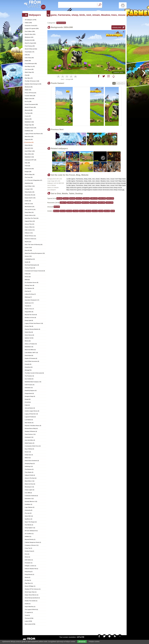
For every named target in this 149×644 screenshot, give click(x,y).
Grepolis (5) (28, 364)
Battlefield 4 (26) (29, 122)
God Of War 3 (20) (30, 151)
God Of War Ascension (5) (32, 361)
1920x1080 (101, 203)
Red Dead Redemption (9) (32, 265)
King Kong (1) (29, 572)
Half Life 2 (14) (29, 204)
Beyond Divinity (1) (30, 539)
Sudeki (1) (28, 604)
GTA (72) (27, 55)
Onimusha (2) (29, 510)
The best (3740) (29, 618)
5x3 (121, 83)
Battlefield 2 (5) (29, 347)
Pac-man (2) (28, 513)
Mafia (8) (27, 280)
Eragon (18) (28, 172)
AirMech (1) (28, 536)
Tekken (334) (28, 23)
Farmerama (61, 23)
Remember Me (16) (30, 195)
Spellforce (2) (29, 519)
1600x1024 (85, 203)
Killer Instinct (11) (30, 230)
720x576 (66, 198)
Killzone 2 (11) (29, 233)
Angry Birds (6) (29, 312)
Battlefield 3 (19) (29, 157)
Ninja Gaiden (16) (30, 192)
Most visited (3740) (30, 624)
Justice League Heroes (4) (32, 411)
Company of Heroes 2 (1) (32, 545)
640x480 (59, 198)
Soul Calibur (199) (30, 31)
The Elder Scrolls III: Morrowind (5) (34, 373)
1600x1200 (110, 198)
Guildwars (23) (29, 131)
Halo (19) (27, 163)
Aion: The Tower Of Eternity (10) (34, 245)
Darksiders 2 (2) (29, 499)
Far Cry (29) (28, 101)
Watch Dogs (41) (29, 72)
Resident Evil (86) (30, 40)
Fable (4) (27, 405)
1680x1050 (93, 203)
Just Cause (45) (29, 69)
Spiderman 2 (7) (29, 303)
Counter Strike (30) (30, 96)
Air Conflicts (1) (29, 534)
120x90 (101, 211)
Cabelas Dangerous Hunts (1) (33, 542)
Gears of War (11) (30, 227)
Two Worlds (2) (29, 525)
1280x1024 (94, 198)
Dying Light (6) (29, 320)
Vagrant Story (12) (30, 221)
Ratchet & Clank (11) (31, 239)
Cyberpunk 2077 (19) (31, 160)
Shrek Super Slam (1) (31, 592)
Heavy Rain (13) (29, 212)
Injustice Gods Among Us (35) (33, 84)
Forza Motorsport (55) (31, 64)
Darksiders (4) (29, 388)
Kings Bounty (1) (30, 574)
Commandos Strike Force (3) (33, 446)
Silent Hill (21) (29, 145)
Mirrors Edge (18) (30, 174)
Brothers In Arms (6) (31, 318)
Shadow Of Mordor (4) (31, 431)
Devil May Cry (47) (30, 66)
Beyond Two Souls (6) (31, 315)
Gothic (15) (28, 201)
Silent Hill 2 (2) (29, 516)
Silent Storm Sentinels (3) (32, 461)
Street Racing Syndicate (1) (32, 598)
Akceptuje (82, 641)
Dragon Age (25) (29, 125)
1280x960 (86, 198)
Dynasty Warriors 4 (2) (31, 501)
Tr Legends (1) (29, 612)
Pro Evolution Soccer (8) (32, 282)
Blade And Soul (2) (30, 484)
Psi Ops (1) (28, 580)
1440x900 (78, 203)
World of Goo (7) (29, 309)
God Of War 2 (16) (30, 186)
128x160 (89, 211)
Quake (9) (28, 262)
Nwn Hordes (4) (29, 423)
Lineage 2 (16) (29, 189)
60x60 (113, 211)
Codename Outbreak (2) (31, 496)
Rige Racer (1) (29, 583)
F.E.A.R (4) (28, 402)
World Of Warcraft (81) (31, 49)
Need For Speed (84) (31, 43)
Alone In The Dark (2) (31, 478)
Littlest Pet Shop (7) (30, 294)
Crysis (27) (28, 116)
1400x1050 (102, 198)
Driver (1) (27, 557)
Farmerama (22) (29, 142)
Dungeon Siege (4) (30, 396)
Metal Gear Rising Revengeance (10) (35, 253)
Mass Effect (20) (29, 154)
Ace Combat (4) (29, 379)
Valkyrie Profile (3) (30, 475)
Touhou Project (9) (30, 268)
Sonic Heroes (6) (30, 335)
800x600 (72, 198)
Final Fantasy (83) (30, 46)
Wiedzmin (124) (29, 37)
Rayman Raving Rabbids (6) (33, 329)
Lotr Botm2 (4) (29, 420)
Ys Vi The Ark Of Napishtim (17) (34, 180)
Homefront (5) (29, 367)
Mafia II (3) (28, 458)
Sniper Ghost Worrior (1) (32, 595)
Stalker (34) (28, 90)
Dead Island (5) (29, 355)
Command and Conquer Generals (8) (35, 271)
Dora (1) (27, 554)
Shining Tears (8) (30, 285)
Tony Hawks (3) (29, 472)
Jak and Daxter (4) (30, 408)
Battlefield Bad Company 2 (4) (33, 382)
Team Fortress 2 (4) (30, 434)
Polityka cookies (94, 641)
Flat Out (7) (28, 291)
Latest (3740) (28, 621)
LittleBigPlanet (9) (30, 259)
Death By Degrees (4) (31, 391)
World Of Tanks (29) (30, 107)
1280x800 (70, 203)
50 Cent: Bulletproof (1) (31, 531)
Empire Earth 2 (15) (30, 198)
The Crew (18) (29, 177)
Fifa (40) (27, 75)
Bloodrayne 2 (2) (29, 487)
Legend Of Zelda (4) (30, 417)
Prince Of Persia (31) (31, 93)
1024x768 (79, 198)
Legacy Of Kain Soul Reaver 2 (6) (34, 323)
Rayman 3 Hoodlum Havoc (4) (33, 426)
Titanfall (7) (28, 306)
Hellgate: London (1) (31, 566)
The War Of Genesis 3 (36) (32, 81)
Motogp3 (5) (28, 370)
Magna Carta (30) (30, 99)
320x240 (63, 211)
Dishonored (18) (29, 169)
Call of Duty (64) (29, 58)
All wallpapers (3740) (31, 20)
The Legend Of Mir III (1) (31, 609)
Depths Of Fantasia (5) (31, 358)
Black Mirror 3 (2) (30, 481)
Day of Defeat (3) (30, 449)
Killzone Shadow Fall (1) (32, 569)
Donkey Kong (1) (30, 551)
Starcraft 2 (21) (29, 148)
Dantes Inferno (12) (30, 215)
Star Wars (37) (29, 78)
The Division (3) (29, 469)
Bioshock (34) (29, 87)
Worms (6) (28, 341)
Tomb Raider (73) (30, 52)
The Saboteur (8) (30, 288)
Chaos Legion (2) (30, 490)
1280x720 (63, 203)
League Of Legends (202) (32, 28)
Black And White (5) (30, 350)
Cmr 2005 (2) (28, 493)
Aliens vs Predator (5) (31, 344)
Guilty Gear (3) (29, 455)
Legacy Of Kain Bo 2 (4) (31, 414)
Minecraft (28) (29, 110)
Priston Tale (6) (29, 326)
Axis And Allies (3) (30, 440)
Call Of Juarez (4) (30, 385)
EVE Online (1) (29, 560)
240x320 (69, 211)
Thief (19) (28, 166)
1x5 (114, 83)
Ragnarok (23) (29, 139)
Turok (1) (27, 615)
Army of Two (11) (30, 224)
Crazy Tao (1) (29, 548)
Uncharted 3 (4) (29, 437)
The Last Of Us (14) (30, 209)
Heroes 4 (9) (28, 256)
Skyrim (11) (28, 242)
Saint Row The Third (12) (32, 218)
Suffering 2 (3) (29, 466)
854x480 (57, 207)
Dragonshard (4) (29, 393)
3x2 (117, 83)
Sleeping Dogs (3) (30, 464)
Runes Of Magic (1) (30, 586)
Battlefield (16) (29, 183)
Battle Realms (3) (30, 443)
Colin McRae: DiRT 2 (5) (31, 353)
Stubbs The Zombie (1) (31, 601)
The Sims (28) (29, 113)
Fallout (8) (28, 274)
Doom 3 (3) (28, 452)
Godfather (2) (29, 504)
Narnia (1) (28, 577)
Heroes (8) (28, 277)
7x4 (124, 83)
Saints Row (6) (29, 332)
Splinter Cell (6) (29, 338)
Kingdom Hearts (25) (31, 128)
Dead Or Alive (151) (30, 34)
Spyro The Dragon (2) (31, 522)
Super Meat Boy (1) (30, 607)
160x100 (82, 211)
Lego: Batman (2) (30, 507)
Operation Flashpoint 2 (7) (32, 300)
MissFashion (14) (30, 207)
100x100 (107, 211)
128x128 (95, 211)
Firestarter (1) (29, 563)
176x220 (76, 211)
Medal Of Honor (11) (30, 236)
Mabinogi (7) (28, 297)
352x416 (56, 211)
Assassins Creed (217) (31, 26)
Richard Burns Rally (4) (31, 428)
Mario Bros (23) (29, 136)
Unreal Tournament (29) (31, 104)
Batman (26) (28, 119)
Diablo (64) (28, 61)
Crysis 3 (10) (28, 247)
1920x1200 (109, 203)
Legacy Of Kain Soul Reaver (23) (34, 134)
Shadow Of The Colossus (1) (33, 589)
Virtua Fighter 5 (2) (30, 528)
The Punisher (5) (29, 376)
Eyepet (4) (28, 399)
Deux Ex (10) (28, 250)
